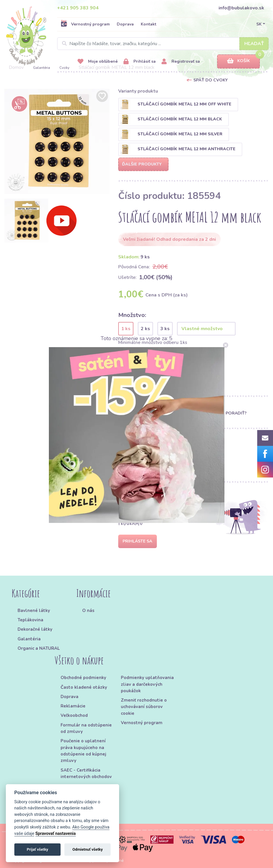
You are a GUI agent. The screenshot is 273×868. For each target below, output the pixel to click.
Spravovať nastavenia (56, 834)
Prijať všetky (37, 849)
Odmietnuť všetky (88, 849)
